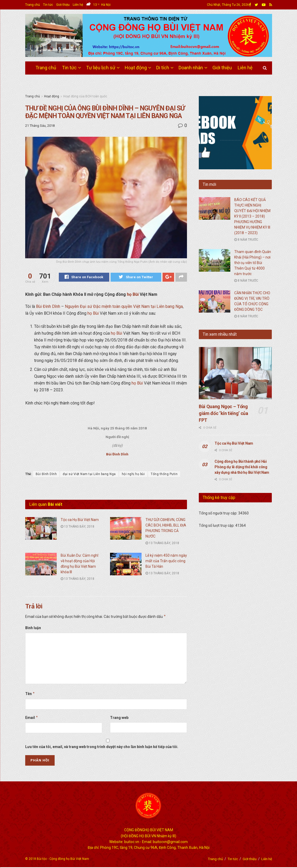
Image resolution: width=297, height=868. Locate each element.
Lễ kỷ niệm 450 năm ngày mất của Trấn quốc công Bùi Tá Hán (166, 562)
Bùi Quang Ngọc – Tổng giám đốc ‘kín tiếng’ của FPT (223, 413)
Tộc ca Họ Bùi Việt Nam (80, 520)
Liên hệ (78, 5)
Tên (30, 695)
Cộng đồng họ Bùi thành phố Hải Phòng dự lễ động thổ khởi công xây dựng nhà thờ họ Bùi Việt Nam (242, 467)
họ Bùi (133, 295)
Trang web (119, 718)
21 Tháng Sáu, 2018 (40, 126)
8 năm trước (246, 240)
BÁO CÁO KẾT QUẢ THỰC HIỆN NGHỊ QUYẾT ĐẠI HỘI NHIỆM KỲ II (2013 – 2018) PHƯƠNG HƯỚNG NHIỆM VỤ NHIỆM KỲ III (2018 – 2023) (252, 216)
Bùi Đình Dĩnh (48, 307)
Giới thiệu (63, 5)
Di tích (163, 68)
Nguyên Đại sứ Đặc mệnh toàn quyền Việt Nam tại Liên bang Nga (124, 307)
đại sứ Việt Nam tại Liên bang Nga (89, 475)
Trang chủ (33, 5)
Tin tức (48, 5)
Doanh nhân (191, 68)
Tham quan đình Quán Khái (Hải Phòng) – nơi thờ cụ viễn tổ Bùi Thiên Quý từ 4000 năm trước (253, 263)
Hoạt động (136, 68)
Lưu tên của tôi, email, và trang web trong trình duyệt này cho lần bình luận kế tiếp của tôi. (102, 748)
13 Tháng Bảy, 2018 (77, 527)
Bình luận (33, 629)
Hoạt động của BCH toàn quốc (85, 96)
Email (32, 718)
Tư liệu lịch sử (101, 68)
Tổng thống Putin (164, 475)
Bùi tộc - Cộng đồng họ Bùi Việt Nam (63, 860)
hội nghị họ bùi (133, 475)
